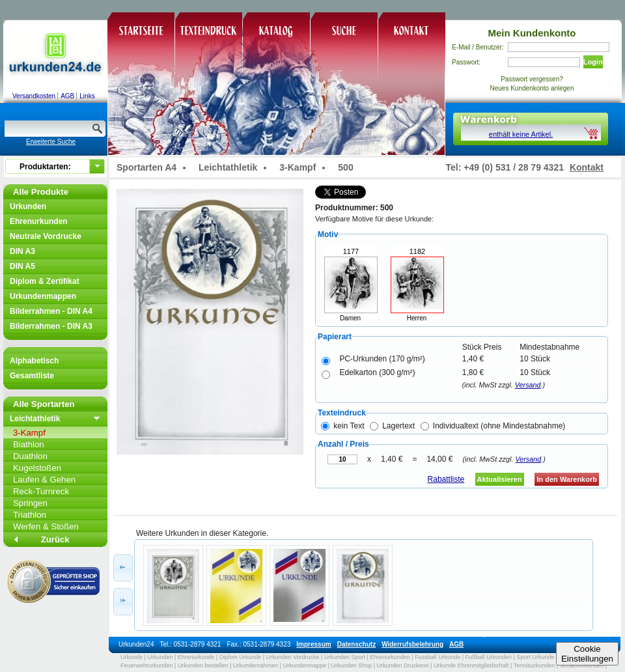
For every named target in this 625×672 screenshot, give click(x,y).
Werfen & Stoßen (46, 526)
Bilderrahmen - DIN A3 (51, 326)
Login (593, 62)
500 (345, 167)
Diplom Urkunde (241, 657)
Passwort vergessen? (532, 79)
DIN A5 (22, 266)
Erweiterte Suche (51, 142)
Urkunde (132, 657)
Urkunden (28, 206)
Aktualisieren (500, 479)
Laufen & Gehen (44, 480)
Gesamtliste (32, 376)
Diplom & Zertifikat (45, 281)
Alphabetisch (34, 361)
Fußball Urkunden (489, 657)
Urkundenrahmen (256, 665)
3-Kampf (29, 433)
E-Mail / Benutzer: (478, 47)
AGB (67, 96)
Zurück (55, 539)
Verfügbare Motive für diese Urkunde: (374, 219)
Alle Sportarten (44, 404)
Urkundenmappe (305, 665)
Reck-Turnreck (41, 491)
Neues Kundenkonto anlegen (532, 88)
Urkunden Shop (352, 665)
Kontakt (587, 167)
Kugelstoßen (37, 468)
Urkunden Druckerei (402, 665)
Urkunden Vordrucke (293, 657)
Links (87, 96)
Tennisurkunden (535, 665)
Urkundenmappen (43, 296)
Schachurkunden (582, 665)
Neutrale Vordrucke (46, 236)
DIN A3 (22, 251)
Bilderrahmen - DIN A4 (51, 311)
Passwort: (466, 62)
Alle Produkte (41, 192)
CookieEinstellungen (587, 654)
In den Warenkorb (567, 479)
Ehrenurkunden (39, 221)
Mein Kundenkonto (532, 33)
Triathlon (30, 515)
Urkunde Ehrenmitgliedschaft (471, 665)
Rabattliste (446, 479)
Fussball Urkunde (437, 657)
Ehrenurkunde (196, 657)
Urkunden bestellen (203, 665)
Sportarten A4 (146, 167)
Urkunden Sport (345, 657)
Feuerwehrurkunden (147, 665)
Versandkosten (34, 96)
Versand (528, 385)
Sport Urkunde (535, 657)
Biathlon (29, 444)
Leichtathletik (35, 419)
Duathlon (30, 456)
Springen (30, 503)
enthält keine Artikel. (521, 134)
